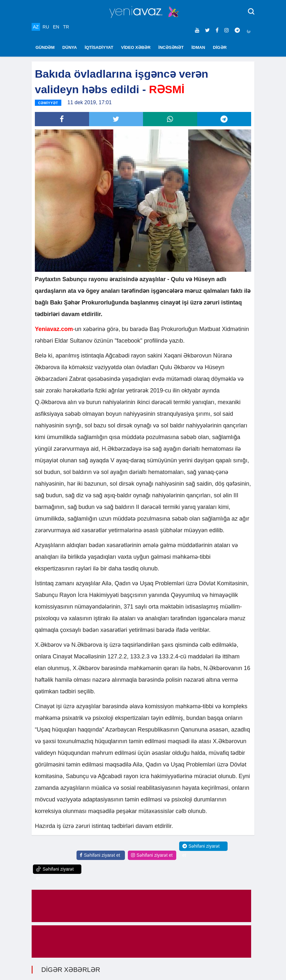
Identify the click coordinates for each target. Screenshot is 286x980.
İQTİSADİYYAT (99, 47)
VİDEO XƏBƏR (136, 47)
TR (66, 27)
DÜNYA (70, 47)
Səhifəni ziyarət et (100, 855)
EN (56, 27)
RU (46, 27)
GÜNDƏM (45, 47)
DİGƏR (220, 47)
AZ (36, 27)
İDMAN (198, 47)
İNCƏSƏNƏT (171, 47)
